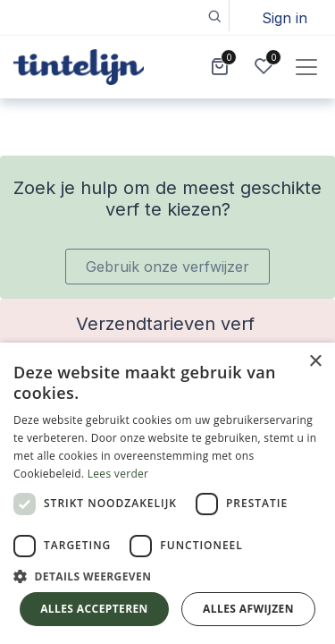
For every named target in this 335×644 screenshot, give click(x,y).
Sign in (285, 18)
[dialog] (167, 493)
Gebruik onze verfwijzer (167, 267)
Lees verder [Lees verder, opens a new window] (118, 474)
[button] (214, 16)
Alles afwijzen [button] (248, 609)
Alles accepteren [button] (94, 609)
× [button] (315, 362)
